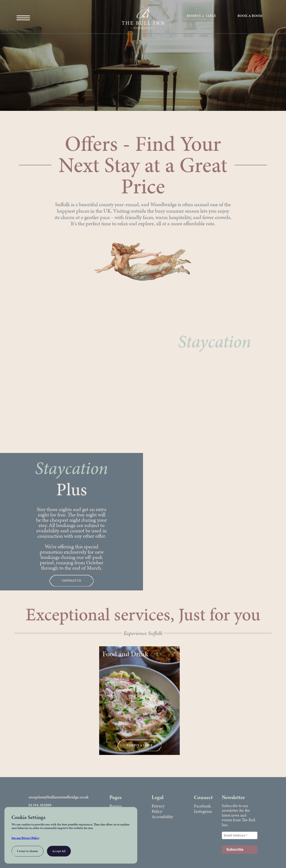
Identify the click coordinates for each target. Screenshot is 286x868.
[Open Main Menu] (23, 18)
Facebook (202, 806)
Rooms (115, 806)
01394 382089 (40, 805)
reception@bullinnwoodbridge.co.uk (59, 797)
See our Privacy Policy (25, 838)
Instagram (203, 811)
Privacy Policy (158, 809)
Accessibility (162, 817)
